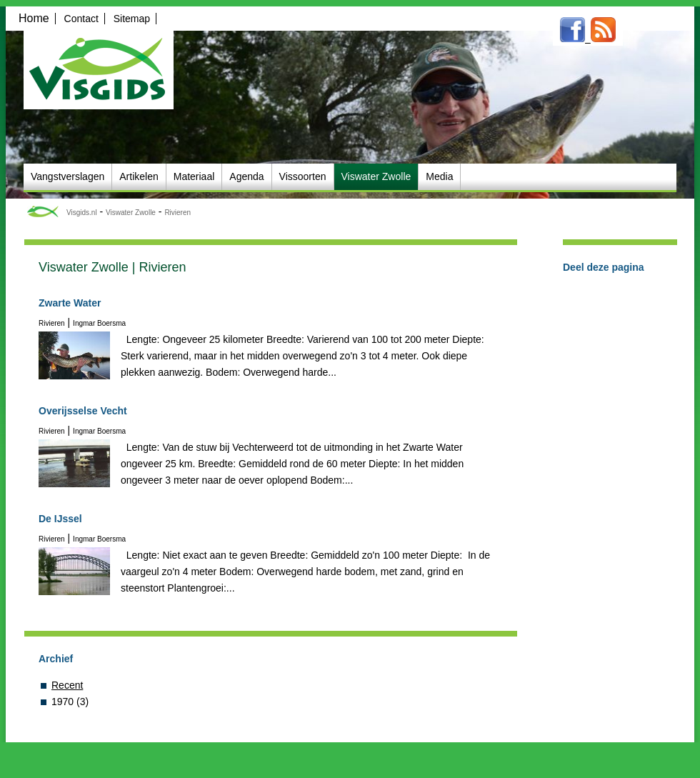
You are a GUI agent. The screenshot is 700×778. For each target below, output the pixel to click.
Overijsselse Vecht (83, 411)
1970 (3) (70, 702)
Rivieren (177, 213)
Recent (67, 685)
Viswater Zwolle (131, 213)
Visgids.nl (82, 213)
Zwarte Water (70, 303)
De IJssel (60, 519)
